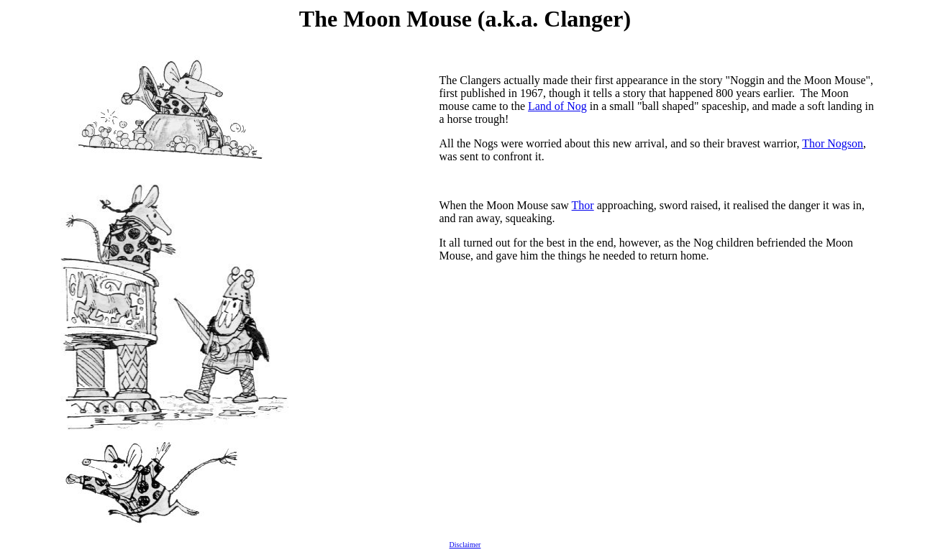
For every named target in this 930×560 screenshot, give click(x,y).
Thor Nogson (833, 143)
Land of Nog (557, 106)
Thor (583, 205)
